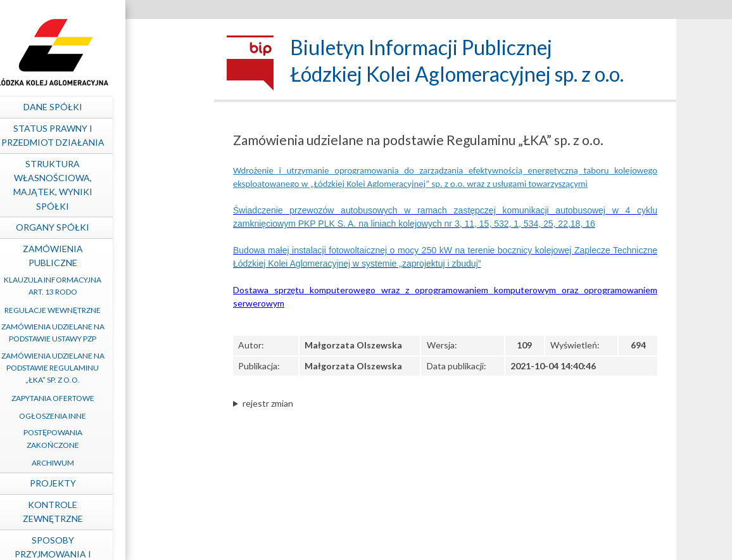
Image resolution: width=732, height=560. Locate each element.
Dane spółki (135, 107)
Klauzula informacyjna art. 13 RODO (135, 286)
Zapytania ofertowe (135, 398)
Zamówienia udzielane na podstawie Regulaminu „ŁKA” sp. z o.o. (135, 368)
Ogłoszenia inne (135, 416)
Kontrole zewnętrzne (135, 512)
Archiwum (135, 463)
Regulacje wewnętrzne (135, 310)
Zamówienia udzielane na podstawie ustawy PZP (135, 333)
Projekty (135, 483)
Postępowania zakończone (135, 438)
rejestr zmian (268, 403)
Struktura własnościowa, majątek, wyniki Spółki (135, 185)
